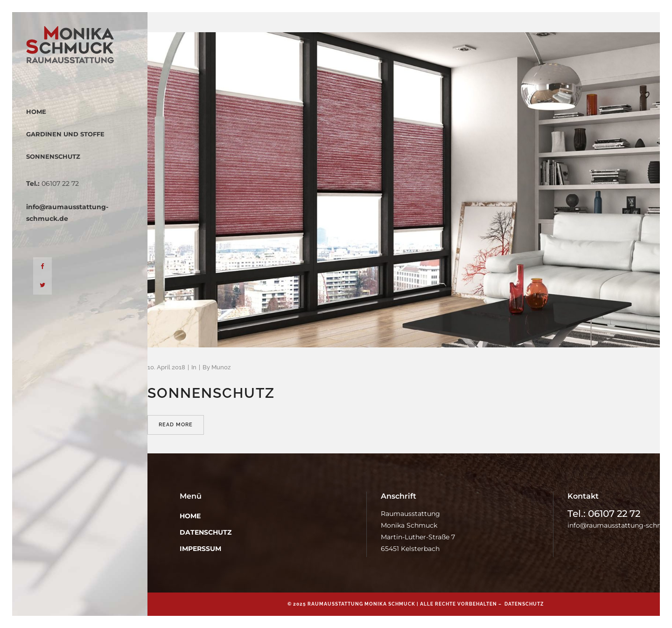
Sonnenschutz (211, 393)
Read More (176, 425)
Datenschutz (206, 532)
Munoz (221, 367)
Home (190, 516)
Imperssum (200, 549)
